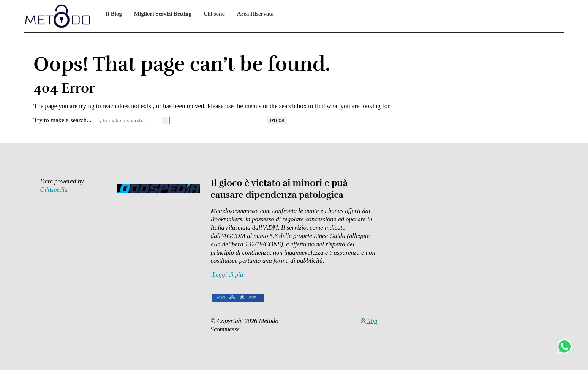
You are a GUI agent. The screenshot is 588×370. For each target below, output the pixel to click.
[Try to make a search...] (127, 120)
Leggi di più (228, 275)
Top (369, 321)
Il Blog (114, 14)
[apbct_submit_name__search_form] (277, 120)
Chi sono (214, 14)
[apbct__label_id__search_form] (218, 120)
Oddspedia (54, 190)
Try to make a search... (62, 120)
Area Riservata (255, 14)
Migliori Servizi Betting (163, 14)
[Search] (165, 120)
